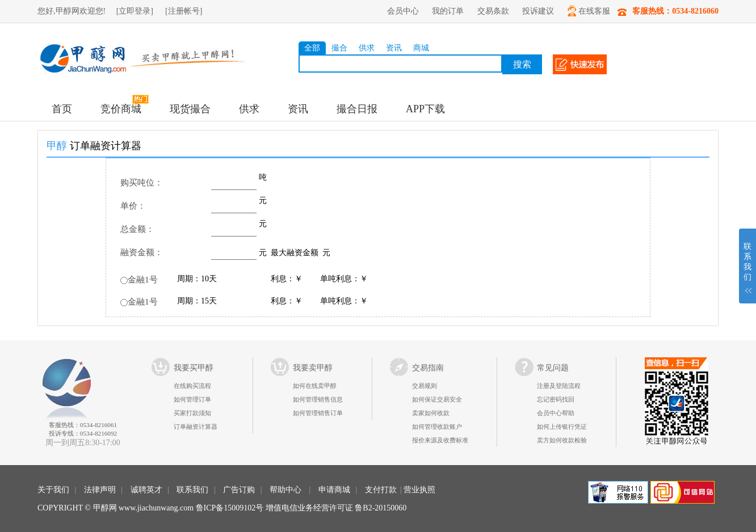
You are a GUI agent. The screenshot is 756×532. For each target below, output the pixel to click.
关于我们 (53, 490)
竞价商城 (121, 109)
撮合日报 (357, 109)
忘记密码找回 (556, 399)
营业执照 (419, 490)
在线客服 (589, 11)
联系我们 (192, 490)
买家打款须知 (192, 413)
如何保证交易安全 (437, 399)
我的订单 (448, 11)
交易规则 (425, 386)
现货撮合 (190, 109)
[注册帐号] (184, 11)
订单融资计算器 (196, 427)
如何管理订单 (192, 399)
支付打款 (381, 490)
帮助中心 (285, 490)
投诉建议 (538, 11)
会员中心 (403, 11)
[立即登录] (135, 11)
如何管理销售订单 (318, 413)
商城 (421, 48)
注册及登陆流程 (559, 386)
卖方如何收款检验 (562, 440)
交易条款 (493, 11)
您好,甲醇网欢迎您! (72, 11)
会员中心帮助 (556, 413)
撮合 (339, 48)
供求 (367, 48)
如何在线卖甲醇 (315, 386)
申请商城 (334, 490)
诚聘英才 (146, 490)
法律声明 (100, 490)
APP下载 (425, 109)
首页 (62, 109)
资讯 (394, 48)
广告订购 (239, 490)
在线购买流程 (192, 386)
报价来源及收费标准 (440, 440)
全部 (312, 48)
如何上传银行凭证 (562, 427)
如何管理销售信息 (318, 399)
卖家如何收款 (431, 413)
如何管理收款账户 (437, 427)
